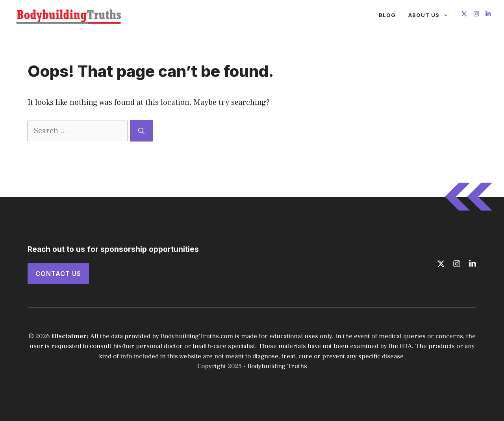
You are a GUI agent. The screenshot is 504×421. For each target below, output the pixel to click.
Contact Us (58, 274)
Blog (387, 15)
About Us (432, 15)
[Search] (141, 131)
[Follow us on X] (464, 15)
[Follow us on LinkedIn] (488, 15)
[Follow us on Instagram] (476, 15)
